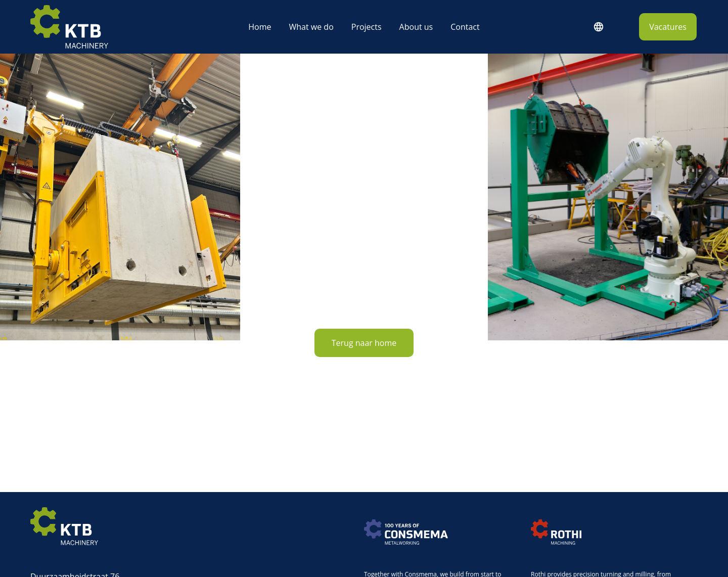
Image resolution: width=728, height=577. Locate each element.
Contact (465, 27)
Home (260, 27)
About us (416, 27)
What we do (311, 27)
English (598, 27)
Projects (367, 27)
